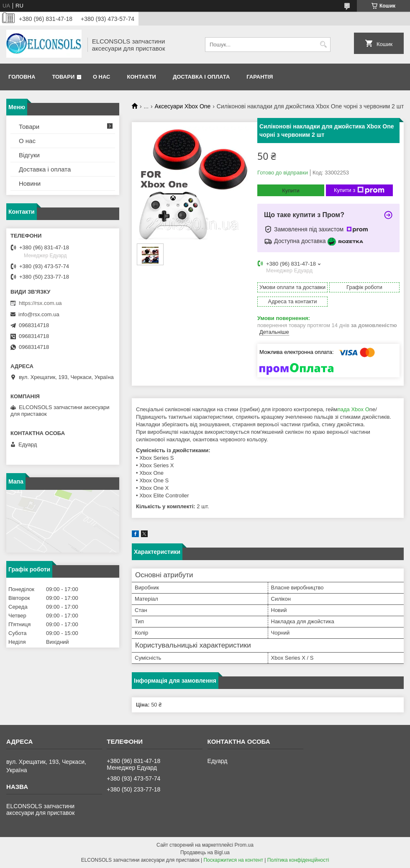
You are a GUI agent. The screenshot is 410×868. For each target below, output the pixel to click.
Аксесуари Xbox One (183, 106)
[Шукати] (323, 45)
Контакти (141, 77)
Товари (63, 77)
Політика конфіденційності (298, 860)
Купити (291, 191)
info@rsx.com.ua (39, 314)
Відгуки (29, 155)
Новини (30, 183)
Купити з (359, 190)
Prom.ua (244, 845)
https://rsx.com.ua (40, 303)
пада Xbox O (354, 409)
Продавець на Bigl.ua (205, 853)
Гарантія (260, 77)
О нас (102, 77)
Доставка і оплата (201, 77)
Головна (22, 77)
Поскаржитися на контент (233, 860)
